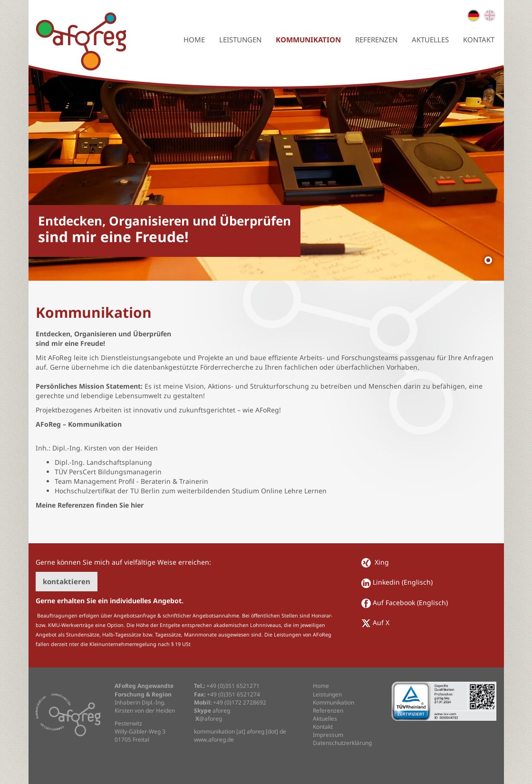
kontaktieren (67, 581)
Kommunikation (308, 39)
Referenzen (376, 39)
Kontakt (479, 39)
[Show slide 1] (488, 260)
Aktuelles (430, 39)
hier (137, 505)
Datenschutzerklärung (342, 743)
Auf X (381, 622)
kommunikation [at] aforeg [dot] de (240, 731)
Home (194, 39)
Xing (381, 562)
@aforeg (208, 719)
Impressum (328, 735)
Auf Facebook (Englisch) (410, 603)
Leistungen (240, 39)
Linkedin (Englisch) (403, 582)
